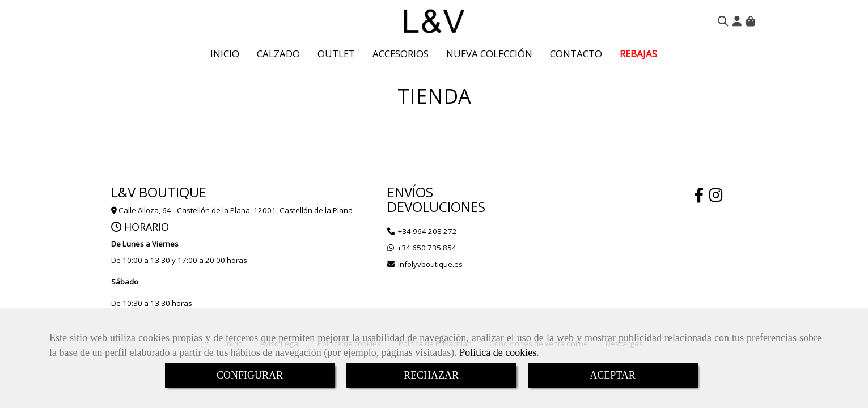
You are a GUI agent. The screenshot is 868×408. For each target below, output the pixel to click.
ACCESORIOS (401, 54)
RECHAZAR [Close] (431, 375)
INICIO (225, 54)
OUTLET (336, 54)
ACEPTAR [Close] (613, 375)
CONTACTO (576, 54)
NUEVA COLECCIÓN (489, 54)
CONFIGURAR (250, 375)
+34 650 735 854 (427, 248)
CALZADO (278, 54)
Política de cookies (498, 352)
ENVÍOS (410, 192)
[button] (737, 21)
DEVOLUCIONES (436, 207)
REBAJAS (638, 54)
